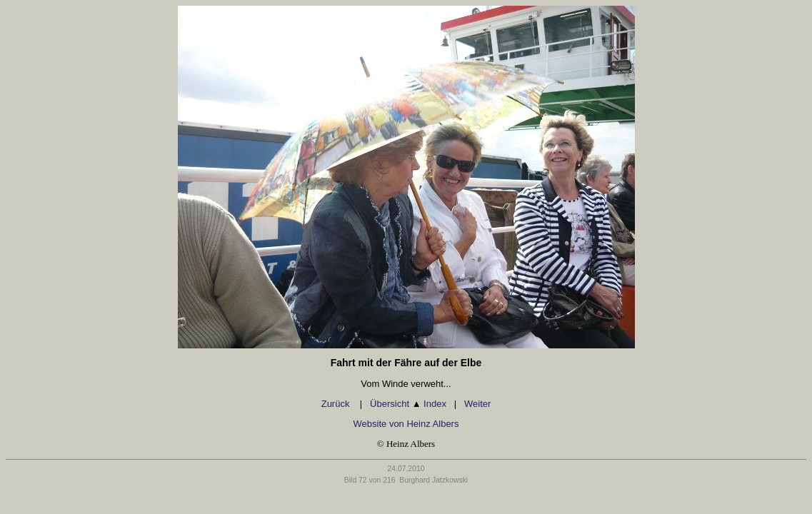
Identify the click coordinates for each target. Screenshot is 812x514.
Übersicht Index (408, 404)
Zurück (337, 404)
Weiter (477, 404)
